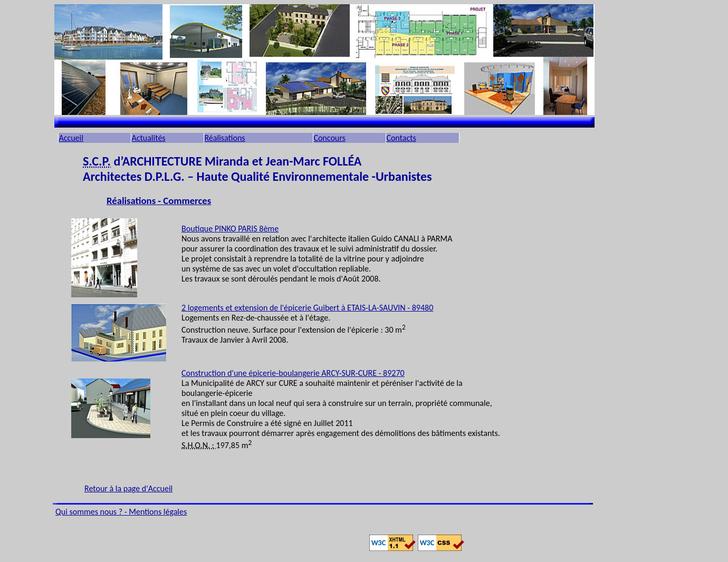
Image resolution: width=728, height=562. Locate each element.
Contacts (401, 138)
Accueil (71, 138)
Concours (329, 138)
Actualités (148, 138)
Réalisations (224, 138)
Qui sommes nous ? (90, 512)
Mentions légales (158, 512)
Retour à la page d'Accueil (128, 488)
